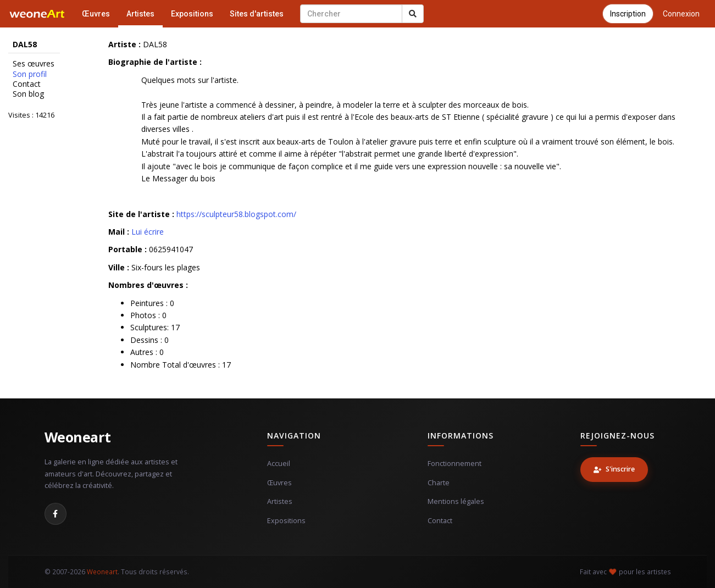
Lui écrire (148, 232)
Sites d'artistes (257, 14)
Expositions (192, 14)
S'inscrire (614, 469)
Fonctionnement (455, 464)
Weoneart (78, 437)
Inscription (628, 14)
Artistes (140, 14)
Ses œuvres (34, 64)
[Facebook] (56, 514)
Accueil (279, 464)
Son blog (28, 94)
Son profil (30, 74)
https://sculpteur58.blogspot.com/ (236, 214)
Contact (27, 84)
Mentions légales (456, 501)
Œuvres (96, 14)
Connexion (681, 14)
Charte (439, 483)
